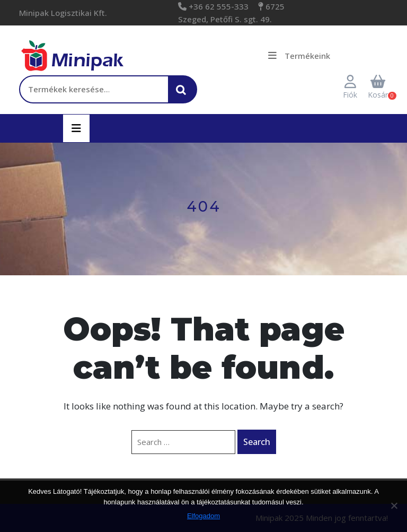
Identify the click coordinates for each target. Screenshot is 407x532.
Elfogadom (203, 516)
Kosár (378, 88)
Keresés (184, 95)
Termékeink (299, 56)
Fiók (350, 88)
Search (257, 442)
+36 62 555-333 (218, 6)
